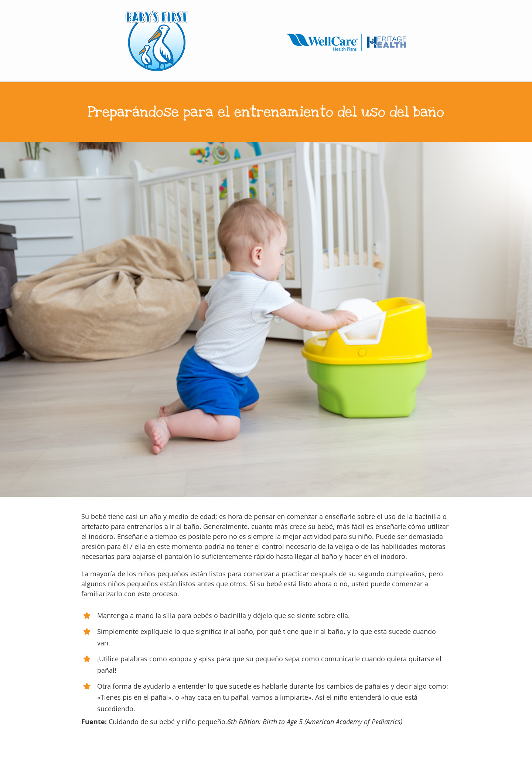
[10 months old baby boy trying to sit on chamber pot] (266, 319)
